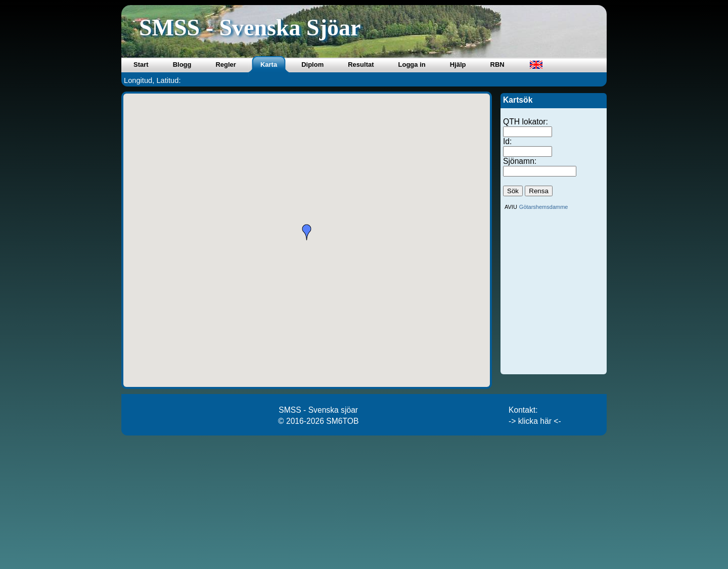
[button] (307, 232)
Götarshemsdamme (544, 207)
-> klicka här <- (535, 421)
